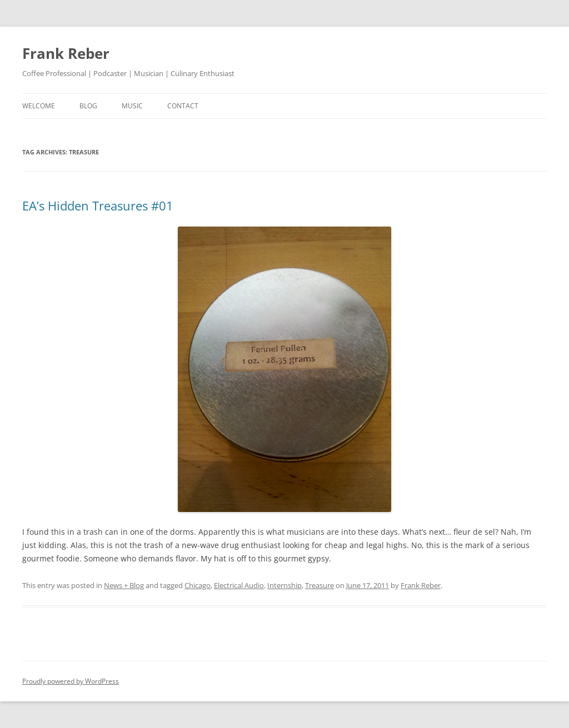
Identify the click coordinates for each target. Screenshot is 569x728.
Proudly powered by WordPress (71, 681)
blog (88, 106)
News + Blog (124, 585)
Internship (284, 585)
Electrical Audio (239, 585)
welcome (39, 106)
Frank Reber (66, 53)
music (132, 106)
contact (183, 106)
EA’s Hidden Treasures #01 (98, 205)
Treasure (320, 585)
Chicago (198, 585)
